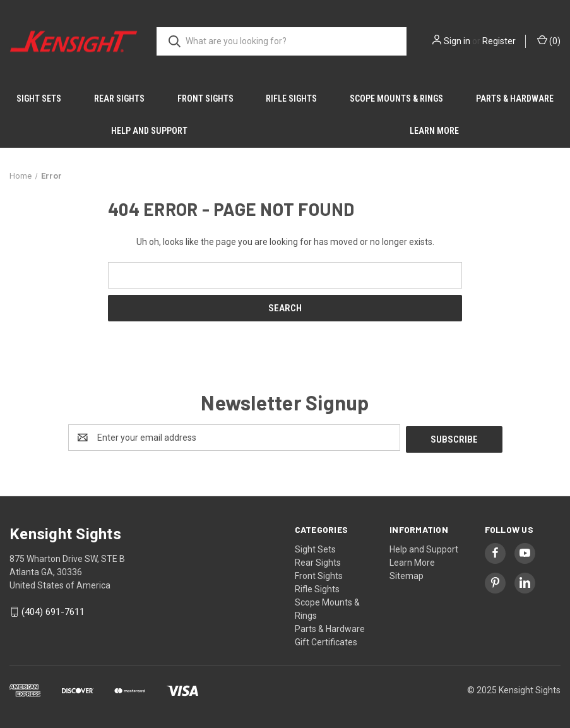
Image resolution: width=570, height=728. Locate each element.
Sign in (457, 41)
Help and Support (149, 131)
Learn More (434, 131)
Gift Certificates (326, 640)
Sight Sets (39, 98)
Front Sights (205, 98)
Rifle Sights (291, 98)
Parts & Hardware (515, 98)
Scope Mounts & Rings (396, 98)
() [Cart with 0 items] (549, 40)
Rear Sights (119, 98)
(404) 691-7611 (53, 611)
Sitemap (407, 574)
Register (499, 41)
